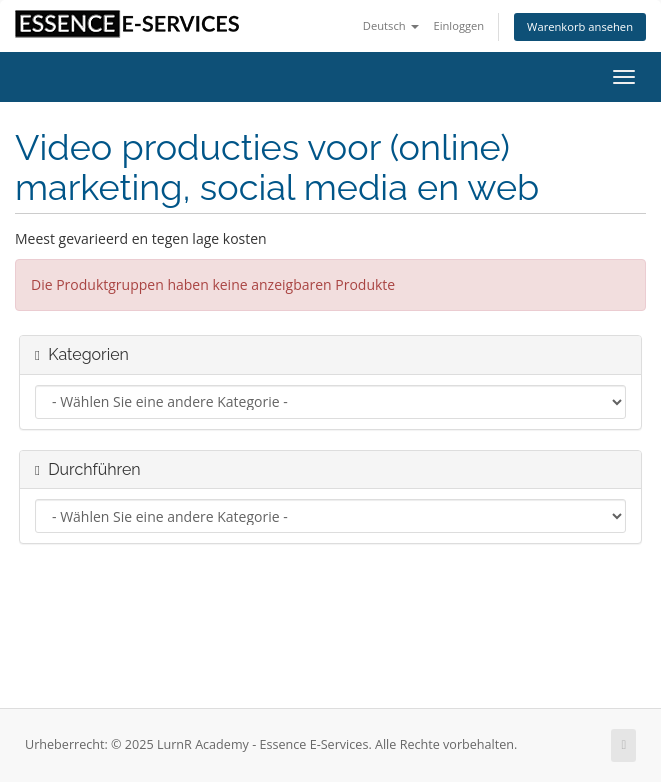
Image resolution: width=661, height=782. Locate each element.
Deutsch (391, 25)
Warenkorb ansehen (580, 26)
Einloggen (458, 25)
